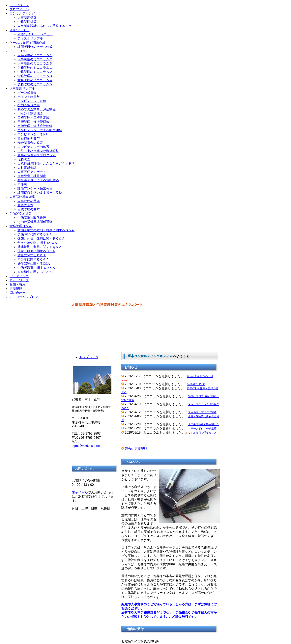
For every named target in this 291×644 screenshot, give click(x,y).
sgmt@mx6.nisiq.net (86, 446)
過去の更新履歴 (136, 449)
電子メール (80, 492)
